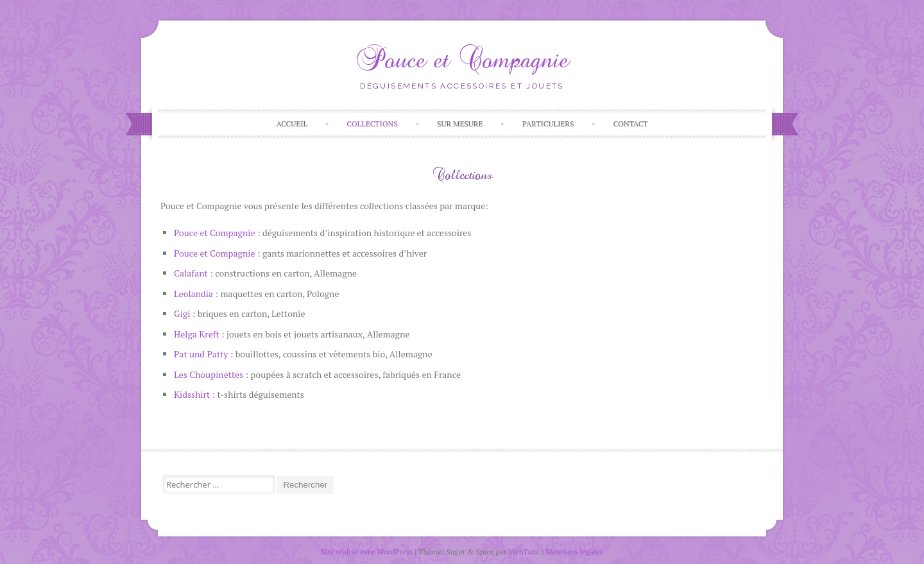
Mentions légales (574, 551)
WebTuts (524, 551)
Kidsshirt (192, 394)
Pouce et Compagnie (462, 60)
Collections (372, 124)
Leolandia (193, 294)
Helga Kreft (197, 334)
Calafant (191, 273)
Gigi (182, 313)
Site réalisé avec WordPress (367, 551)
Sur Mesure (460, 124)
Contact (631, 124)
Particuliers (548, 124)
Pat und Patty (201, 354)
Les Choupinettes (209, 374)
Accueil (292, 124)
